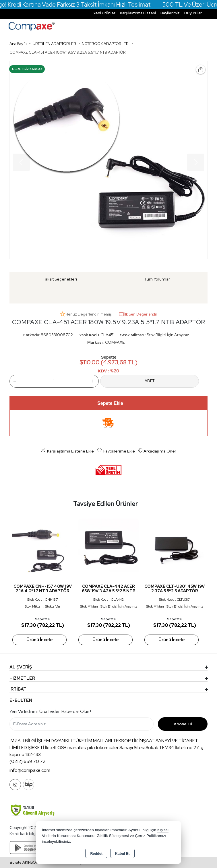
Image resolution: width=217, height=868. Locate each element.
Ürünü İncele (40, 640)
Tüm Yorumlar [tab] (157, 279)
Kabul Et (122, 854)
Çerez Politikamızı (151, 836)
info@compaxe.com (30, 770)
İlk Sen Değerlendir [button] (138, 314)
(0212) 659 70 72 (27, 761)
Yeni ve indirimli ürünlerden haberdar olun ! (50, 712)
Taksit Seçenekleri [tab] (60, 279)
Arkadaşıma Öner (157, 451)
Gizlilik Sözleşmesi (113, 836)
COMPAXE (115, 342)
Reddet (96, 854)
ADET (150, 381)
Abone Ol (183, 724)
